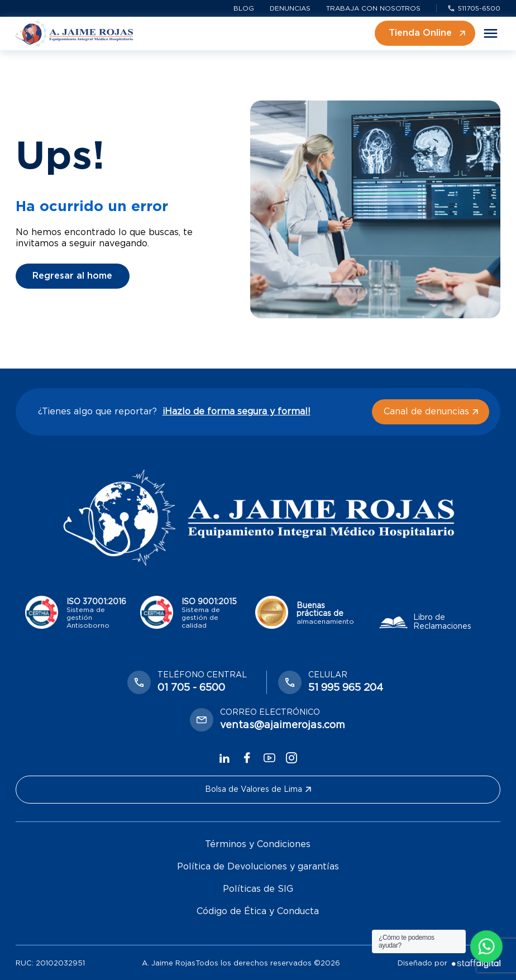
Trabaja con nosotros (373, 8)
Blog (244, 8)
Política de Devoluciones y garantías (258, 867)
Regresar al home (72, 276)
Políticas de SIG (258, 889)
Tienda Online (427, 33)
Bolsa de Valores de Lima (258, 790)
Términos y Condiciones (258, 844)
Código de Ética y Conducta (258, 911)
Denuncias (290, 8)
